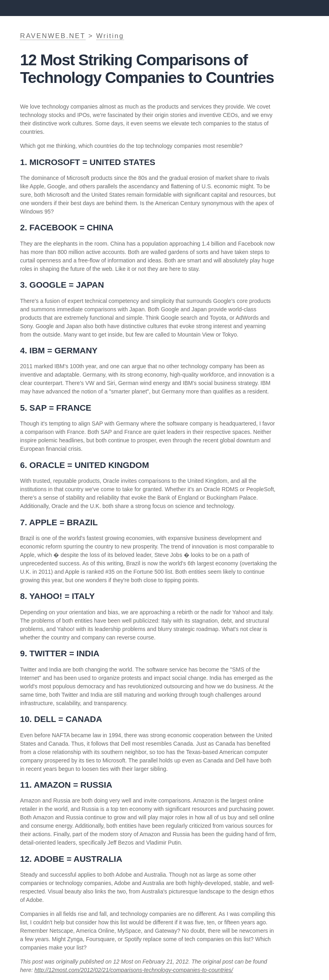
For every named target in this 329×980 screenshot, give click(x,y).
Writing (110, 36)
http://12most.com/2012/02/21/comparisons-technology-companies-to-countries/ (134, 970)
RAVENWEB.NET (53, 36)
